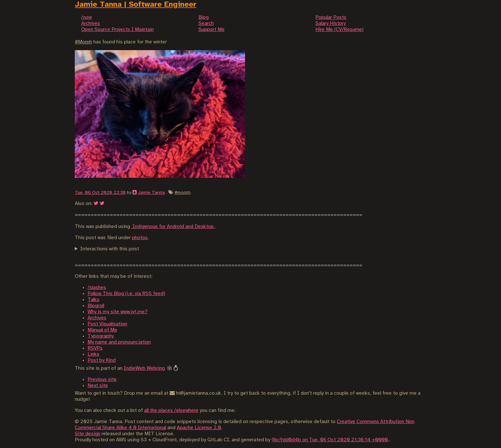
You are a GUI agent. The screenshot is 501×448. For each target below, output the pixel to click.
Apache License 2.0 (199, 428)
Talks (93, 300)
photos (140, 238)
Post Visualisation (107, 324)
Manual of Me (102, 330)
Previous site (102, 380)
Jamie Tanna (151, 193)
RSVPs (95, 348)
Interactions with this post (110, 249)
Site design (88, 434)
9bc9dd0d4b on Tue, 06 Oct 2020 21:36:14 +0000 (330, 440)
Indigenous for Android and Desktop (173, 227)
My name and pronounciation (119, 342)
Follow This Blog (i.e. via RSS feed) (126, 294)
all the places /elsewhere (171, 410)
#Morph (83, 42)
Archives (97, 318)
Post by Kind (102, 360)
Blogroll (96, 306)
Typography (101, 336)
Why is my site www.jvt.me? (118, 312)
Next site (98, 386)
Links (93, 354)
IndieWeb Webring (144, 368)
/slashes (97, 288)
